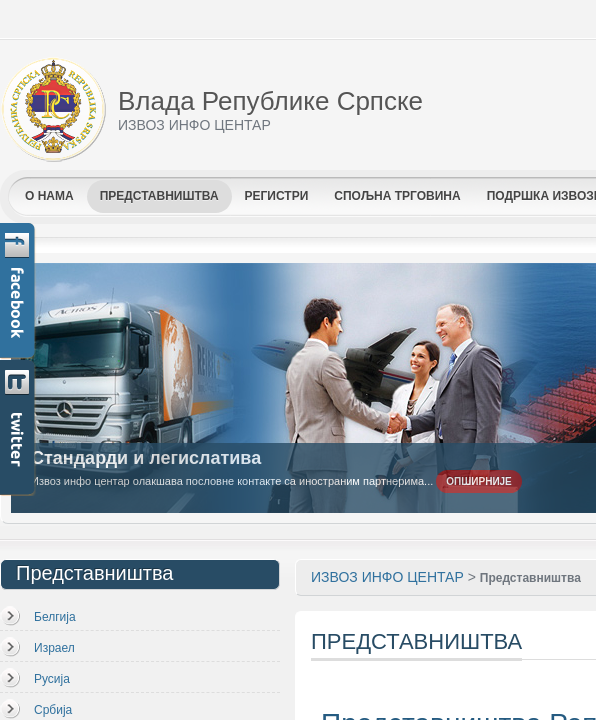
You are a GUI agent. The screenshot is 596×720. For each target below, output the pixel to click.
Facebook (18, 291)
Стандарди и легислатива (146, 458)
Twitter (18, 428)
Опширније (479, 481)
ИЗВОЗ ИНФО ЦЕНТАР (387, 577)
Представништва (530, 578)
